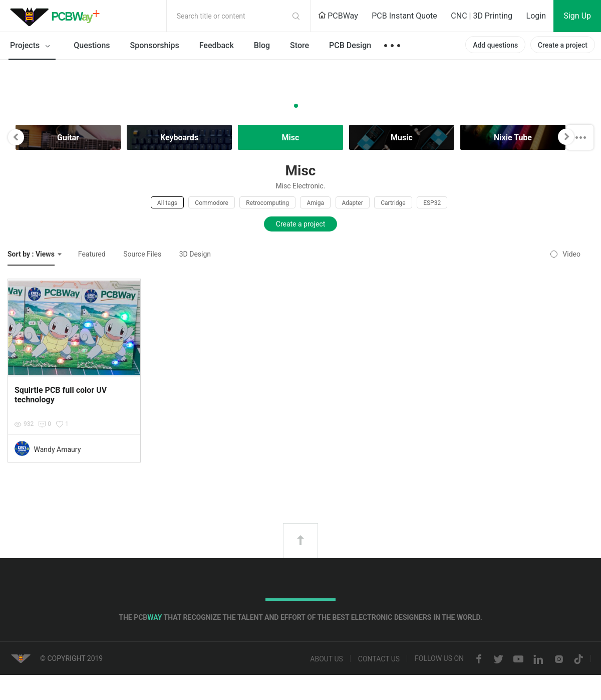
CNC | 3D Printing (482, 16)
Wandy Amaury (57, 449)
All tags (167, 203)
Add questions (495, 45)
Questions (92, 45)
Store (299, 45)
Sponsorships (155, 45)
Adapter (353, 203)
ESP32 (432, 203)
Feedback (217, 45)
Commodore (211, 203)
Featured (92, 254)
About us (327, 659)
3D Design (195, 254)
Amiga (315, 203)
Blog (262, 45)
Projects (32, 46)
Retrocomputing (267, 203)
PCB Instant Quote (404, 16)
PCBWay (338, 16)
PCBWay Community (58, 16)
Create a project (563, 45)
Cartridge (393, 203)
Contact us (379, 659)
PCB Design (350, 45)
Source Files (142, 254)
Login (536, 16)
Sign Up (577, 16)
